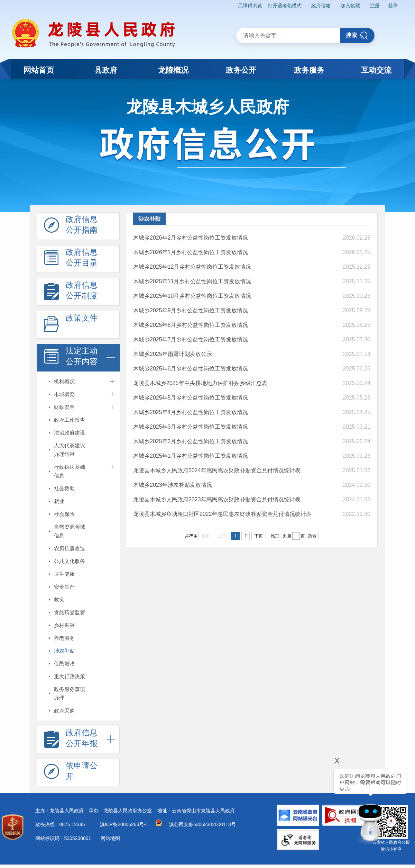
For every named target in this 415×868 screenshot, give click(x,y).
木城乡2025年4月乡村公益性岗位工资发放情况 (191, 412)
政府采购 (64, 711)
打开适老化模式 (285, 6)
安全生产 (64, 587)
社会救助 (64, 488)
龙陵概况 (173, 70)
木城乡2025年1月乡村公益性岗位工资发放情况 (191, 456)
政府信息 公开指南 (71, 226)
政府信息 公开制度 (71, 292)
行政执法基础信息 (70, 471)
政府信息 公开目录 (71, 259)
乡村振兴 (64, 625)
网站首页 (39, 70)
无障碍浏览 (250, 6)
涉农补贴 (64, 651)
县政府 (106, 70)
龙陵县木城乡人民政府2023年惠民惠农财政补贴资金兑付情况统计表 (217, 499)
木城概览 (64, 394)
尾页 (275, 536)
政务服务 (309, 70)
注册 (375, 6)
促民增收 (64, 664)
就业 (59, 501)
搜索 (357, 35)
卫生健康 (64, 574)
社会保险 (64, 514)
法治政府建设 (70, 433)
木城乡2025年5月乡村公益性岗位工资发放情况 (191, 398)
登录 (393, 6)
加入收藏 (350, 6)
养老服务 (64, 638)
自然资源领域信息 (70, 531)
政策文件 (71, 325)
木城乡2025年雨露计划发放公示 (173, 354)
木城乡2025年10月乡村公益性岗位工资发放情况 (192, 296)
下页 (259, 536)
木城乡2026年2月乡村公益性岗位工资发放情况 (191, 238)
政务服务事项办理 (70, 693)
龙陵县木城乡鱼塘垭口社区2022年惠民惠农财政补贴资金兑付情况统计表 (222, 514)
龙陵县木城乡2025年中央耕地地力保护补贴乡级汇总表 (200, 383)
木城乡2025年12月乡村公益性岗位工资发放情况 (192, 267)
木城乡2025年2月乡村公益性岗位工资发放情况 (191, 441)
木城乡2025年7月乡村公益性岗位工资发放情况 (191, 339)
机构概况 (64, 381)
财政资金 (64, 407)
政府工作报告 (70, 420)
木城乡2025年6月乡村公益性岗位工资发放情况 (191, 369)
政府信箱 (321, 6)
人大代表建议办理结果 (70, 450)
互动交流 (376, 70)
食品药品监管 (70, 612)
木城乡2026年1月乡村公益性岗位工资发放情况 (191, 252)
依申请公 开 (71, 773)
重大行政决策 (70, 676)
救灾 (59, 599)
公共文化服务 (70, 561)
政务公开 (241, 70)
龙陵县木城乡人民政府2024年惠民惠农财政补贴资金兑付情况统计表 (217, 470)
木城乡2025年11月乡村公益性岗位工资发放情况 (192, 281)
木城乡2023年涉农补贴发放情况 (173, 485)
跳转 (312, 536)
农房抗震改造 (70, 548)
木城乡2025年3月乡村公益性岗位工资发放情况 (191, 427)
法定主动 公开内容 (71, 358)
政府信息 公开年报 (71, 740)
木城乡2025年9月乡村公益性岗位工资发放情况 (191, 310)
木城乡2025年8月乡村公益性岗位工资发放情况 (191, 325)
